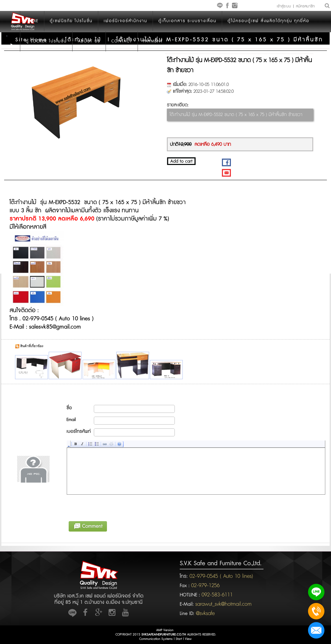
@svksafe (205, 613)
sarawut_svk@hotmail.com (223, 604)
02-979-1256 (205, 585)
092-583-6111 (217, 595)
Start (179, 639)
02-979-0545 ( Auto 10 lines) (220, 576)
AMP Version (165, 630)
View (188, 639)
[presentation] (109, 507)
